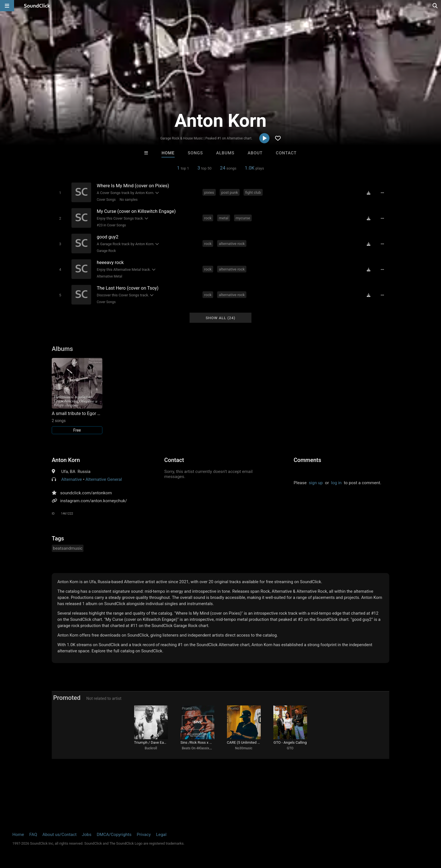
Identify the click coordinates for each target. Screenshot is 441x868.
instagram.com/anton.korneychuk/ (94, 501)
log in (336, 483)
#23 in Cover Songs (111, 225)
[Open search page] (435, 6)
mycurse (243, 218)
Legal (161, 835)
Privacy (144, 835)
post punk (230, 192)
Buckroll (151, 748)
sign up (316, 483)
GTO (290, 748)
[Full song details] (382, 193)
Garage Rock (106, 251)
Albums (225, 153)
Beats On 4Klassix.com (199, 748)
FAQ (33, 835)
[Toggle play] (60, 193)
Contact (286, 153)
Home (168, 153)
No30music (244, 748)
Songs (195, 153)
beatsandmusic (68, 548)
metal (224, 218)
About (255, 153)
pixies (209, 192)
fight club (253, 192)
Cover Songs (106, 200)
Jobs (87, 835)
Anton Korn (66, 460)
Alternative (72, 479)
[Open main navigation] (7, 6)
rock (208, 218)
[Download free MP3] (368, 193)
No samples (129, 200)
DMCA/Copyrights (114, 835)
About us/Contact (59, 835)
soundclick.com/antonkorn (86, 493)
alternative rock (232, 244)
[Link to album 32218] (77, 396)
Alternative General (104, 479)
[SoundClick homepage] (37, 6)
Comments (307, 460)
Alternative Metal (109, 276)
